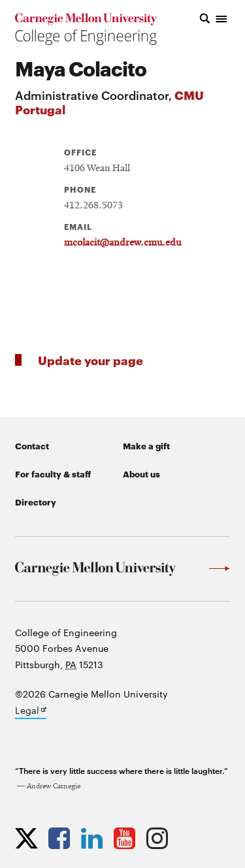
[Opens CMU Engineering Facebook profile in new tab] (62, 838)
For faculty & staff (53, 474)
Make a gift (146, 445)
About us (141, 474)
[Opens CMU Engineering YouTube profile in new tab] (128, 838)
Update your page (90, 360)
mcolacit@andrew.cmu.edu (122, 243)
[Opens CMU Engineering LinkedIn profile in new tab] (95, 838)
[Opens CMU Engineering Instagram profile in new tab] (160, 838)
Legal (31, 711)
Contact (32, 445)
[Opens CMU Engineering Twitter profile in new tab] (30, 838)
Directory (36, 502)
